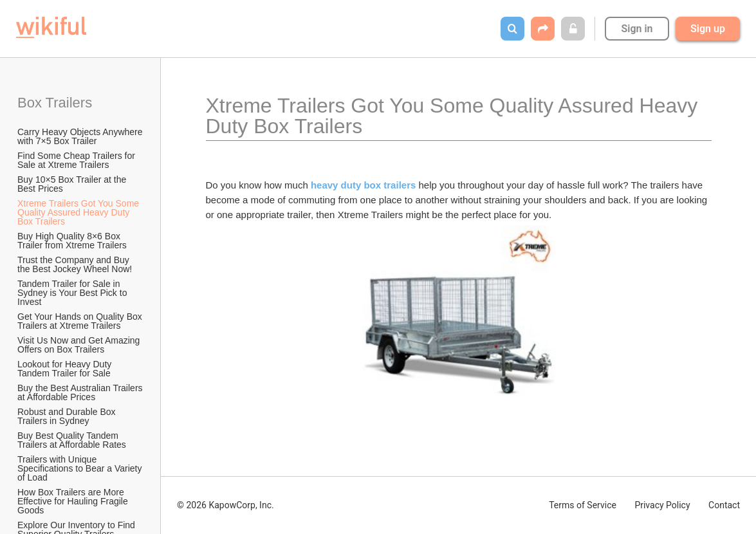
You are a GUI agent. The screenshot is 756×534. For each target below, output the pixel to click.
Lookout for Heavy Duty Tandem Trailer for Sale (66, 369)
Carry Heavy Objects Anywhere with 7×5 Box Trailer (81, 136)
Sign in (637, 29)
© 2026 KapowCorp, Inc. (226, 505)
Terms (583, 505)
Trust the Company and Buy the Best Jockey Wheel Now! (75, 264)
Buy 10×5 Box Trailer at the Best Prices (73, 184)
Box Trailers (57, 103)
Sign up (708, 29)
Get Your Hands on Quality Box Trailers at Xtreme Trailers (81, 321)
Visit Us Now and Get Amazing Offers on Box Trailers (80, 345)
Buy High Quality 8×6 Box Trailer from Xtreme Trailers (72, 241)
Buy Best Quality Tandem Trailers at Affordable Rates (72, 440)
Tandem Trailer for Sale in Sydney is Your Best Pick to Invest (73, 293)
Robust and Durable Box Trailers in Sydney (68, 416)
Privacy (662, 505)
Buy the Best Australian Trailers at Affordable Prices (81, 392)
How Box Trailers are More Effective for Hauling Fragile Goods (74, 501)
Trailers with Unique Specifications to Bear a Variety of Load (81, 468)
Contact (724, 505)
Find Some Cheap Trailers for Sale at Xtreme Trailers (78, 160)
